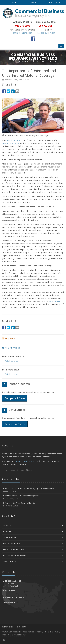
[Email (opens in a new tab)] (17, 91)
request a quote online (26, 461)
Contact (20, 470)
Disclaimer (7, 635)
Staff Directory (33, 561)
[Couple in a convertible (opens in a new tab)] (15, 135)
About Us (33, 526)
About (12, 470)
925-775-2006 (55, 301)
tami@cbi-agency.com (22, 33)
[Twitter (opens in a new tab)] (8, 91)
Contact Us (33, 532)
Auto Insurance (12, 361)
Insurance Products (33, 543)
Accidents (55, 2)
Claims (33, 2)
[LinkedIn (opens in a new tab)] (13, 91)
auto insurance (13, 140)
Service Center (33, 537)
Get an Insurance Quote (33, 549)
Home (5, 470)
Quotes (11, 2)
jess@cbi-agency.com (46, 33)
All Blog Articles (11, 348)
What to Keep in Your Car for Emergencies (33, 497)
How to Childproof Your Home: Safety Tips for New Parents (33, 490)
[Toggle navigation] (61, 46)
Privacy (57, 632)
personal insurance (11, 143)
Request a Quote (15, 424)
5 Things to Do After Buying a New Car (33, 504)
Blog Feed (8, 338)
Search (48, 632)
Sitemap (29, 470)
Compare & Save (15, 398)
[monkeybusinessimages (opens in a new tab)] (39, 135)
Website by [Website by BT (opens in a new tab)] (20, 635)
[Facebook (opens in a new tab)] (33, 38)
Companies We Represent (33, 555)
